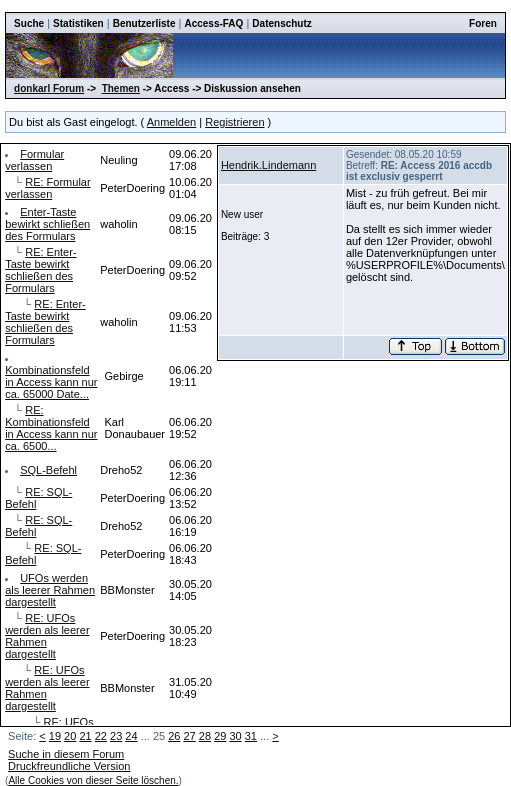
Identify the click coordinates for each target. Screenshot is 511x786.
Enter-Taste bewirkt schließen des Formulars (47, 224)
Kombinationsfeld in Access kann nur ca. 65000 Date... (51, 382)
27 (190, 736)
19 (55, 736)
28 (205, 736)
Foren (483, 23)
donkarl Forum (49, 88)
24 (131, 736)
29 (220, 736)
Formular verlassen (34, 160)
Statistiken (78, 23)
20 (70, 736)
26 (174, 736)
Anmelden (172, 122)
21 (85, 736)
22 (101, 736)
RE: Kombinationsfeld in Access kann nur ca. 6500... (51, 428)
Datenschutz (281, 23)
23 (116, 736)
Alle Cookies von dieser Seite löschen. (93, 780)
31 (251, 736)
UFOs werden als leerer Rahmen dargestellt (50, 590)
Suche (29, 23)
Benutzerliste (144, 23)
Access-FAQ (213, 23)
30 (235, 736)
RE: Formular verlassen (47, 188)
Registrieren (234, 122)
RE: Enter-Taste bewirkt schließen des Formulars (40, 270)
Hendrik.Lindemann (268, 165)
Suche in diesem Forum (66, 754)
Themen (121, 88)
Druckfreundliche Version (69, 766)
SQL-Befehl (48, 470)
